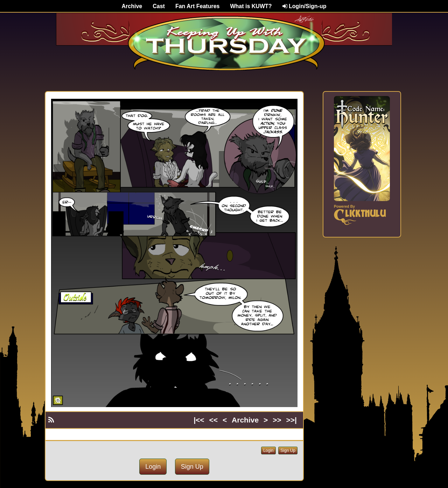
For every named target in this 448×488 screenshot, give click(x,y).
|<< (199, 420)
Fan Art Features (198, 6)
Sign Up (288, 451)
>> (277, 420)
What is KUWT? (251, 6)
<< (214, 420)
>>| (292, 420)
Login (268, 451)
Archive (132, 6)
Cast (159, 6)
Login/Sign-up (304, 6)
